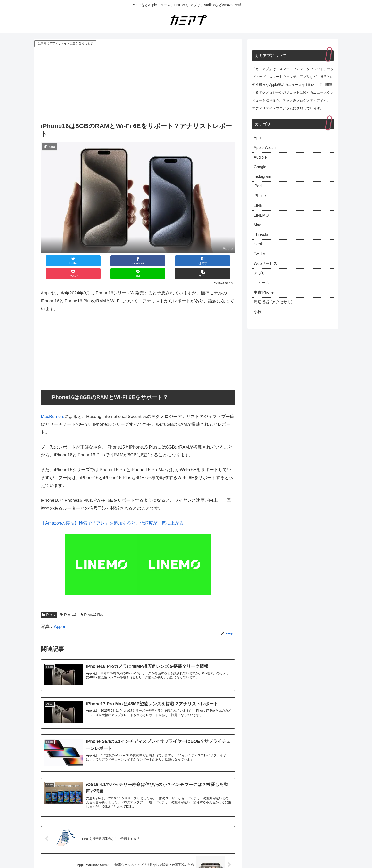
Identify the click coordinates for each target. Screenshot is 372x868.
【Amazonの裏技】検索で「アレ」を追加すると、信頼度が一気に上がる (112, 510)
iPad (258, 191)
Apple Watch (266, 149)
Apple (59, 614)
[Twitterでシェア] (57, 261)
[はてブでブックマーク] (122, 261)
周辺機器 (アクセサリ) (275, 317)
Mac (258, 233)
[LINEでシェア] (186, 261)
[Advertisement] (138, 84)
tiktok (259, 254)
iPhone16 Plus (92, 602)
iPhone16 (68, 602)
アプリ (260, 286)
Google (261, 170)
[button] (219, 261)
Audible (261, 159)
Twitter (260, 265)
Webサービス (267, 275)
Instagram (263, 181)
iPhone (49, 602)
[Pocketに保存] (154, 261)
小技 (258, 328)
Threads (262, 244)
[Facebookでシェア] (89, 261)
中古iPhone (265, 307)
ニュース (262, 296)
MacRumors (53, 404)
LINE (259, 212)
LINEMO (262, 223)
